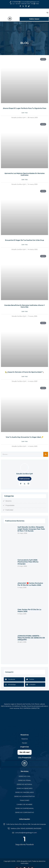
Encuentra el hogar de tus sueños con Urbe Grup (25, 240)
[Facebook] (20, 6)
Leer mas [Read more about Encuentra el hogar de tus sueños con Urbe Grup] (24, 245)
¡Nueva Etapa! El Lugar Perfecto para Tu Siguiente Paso (25, 108)
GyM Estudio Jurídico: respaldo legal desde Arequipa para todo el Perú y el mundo (31, 529)
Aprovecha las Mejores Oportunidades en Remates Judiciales (25, 174)
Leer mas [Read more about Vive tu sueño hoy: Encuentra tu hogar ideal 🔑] (24, 441)
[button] (14, 679)
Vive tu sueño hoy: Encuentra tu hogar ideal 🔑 (24, 437)
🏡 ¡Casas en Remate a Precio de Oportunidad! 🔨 (24, 372)
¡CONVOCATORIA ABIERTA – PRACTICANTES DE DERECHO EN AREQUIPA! (31, 638)
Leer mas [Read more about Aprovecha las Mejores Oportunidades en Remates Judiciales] (24, 180)
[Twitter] (23, 6)
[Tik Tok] (29, 6)
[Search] (46, 454)
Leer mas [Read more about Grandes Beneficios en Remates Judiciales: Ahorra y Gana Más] (24, 311)
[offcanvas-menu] (47, 13)
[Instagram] (26, 6)
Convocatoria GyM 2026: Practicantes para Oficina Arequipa (28, 562)
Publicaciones (24, 479)
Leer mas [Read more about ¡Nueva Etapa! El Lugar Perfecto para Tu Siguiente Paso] (24, 113)
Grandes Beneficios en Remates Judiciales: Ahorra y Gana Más (25, 306)
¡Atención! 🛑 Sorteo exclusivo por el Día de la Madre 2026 (30, 584)
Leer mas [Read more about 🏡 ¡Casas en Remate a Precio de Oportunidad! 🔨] (24, 376)
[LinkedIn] (28, 484)
